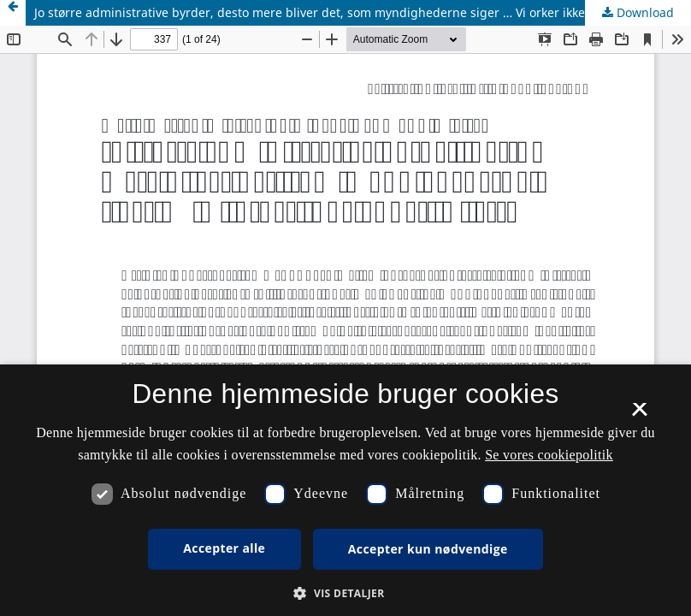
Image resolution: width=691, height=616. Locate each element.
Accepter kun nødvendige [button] (428, 549)
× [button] (639, 415)
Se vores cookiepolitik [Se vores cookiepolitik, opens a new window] (549, 455)
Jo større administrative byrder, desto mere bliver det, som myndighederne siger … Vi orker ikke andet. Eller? (347, 12)
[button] (345, 593)
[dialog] (345, 490)
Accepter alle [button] (224, 548)
